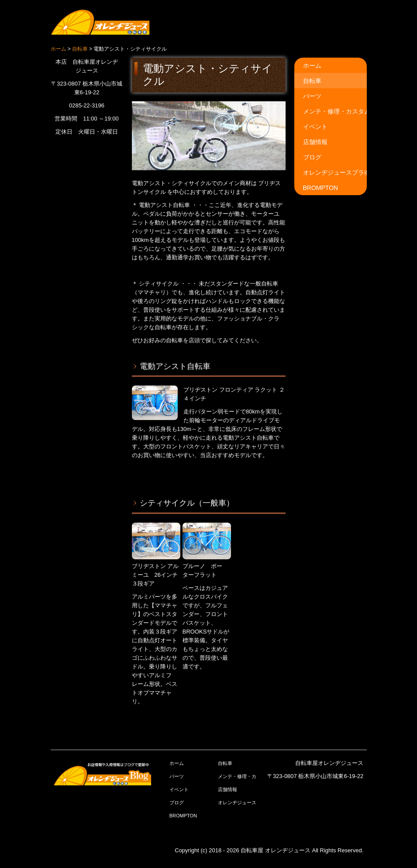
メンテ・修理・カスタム (335, 111)
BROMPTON (321, 188)
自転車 (312, 81)
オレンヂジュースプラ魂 (335, 172)
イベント (315, 127)
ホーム (312, 65)
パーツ (312, 96)
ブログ (312, 157)
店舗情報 (315, 142)
